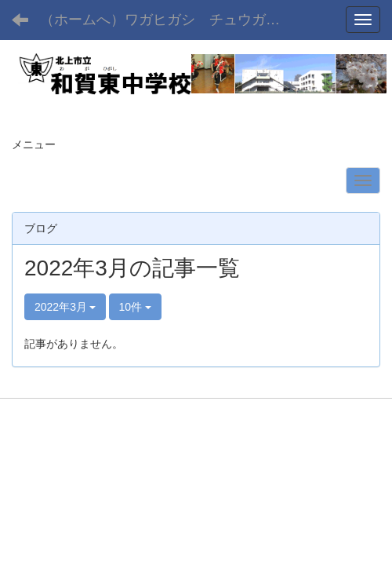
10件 (135, 307)
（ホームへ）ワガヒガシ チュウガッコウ (171, 20)
